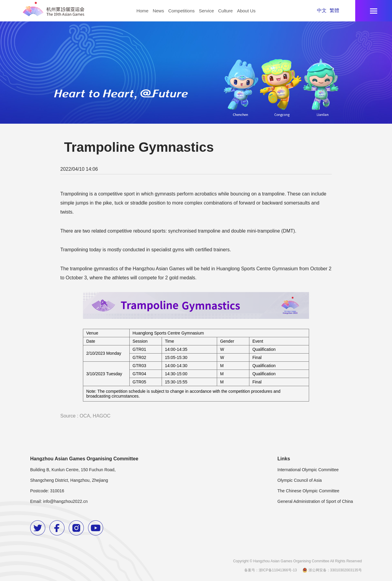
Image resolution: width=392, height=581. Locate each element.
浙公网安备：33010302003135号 (332, 570)
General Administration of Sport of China (315, 501)
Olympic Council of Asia (300, 480)
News (158, 11)
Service (206, 11)
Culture (226, 11)
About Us (246, 11)
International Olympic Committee (308, 470)
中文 (322, 10)
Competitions (182, 11)
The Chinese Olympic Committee (308, 491)
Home (142, 11)
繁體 (334, 10)
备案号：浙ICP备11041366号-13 (271, 570)
